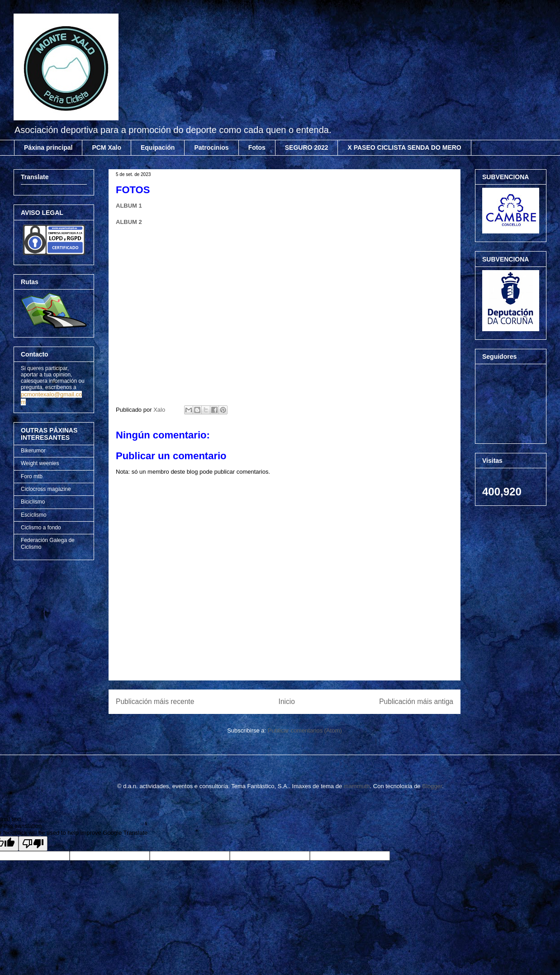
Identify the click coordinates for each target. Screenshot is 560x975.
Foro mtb (32, 476)
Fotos (257, 147)
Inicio (287, 702)
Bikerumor (33, 451)
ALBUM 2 (129, 222)
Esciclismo (34, 515)
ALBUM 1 (129, 206)
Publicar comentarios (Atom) (305, 730)
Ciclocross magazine (46, 489)
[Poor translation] (33, 844)
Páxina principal (48, 147)
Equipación (158, 147)
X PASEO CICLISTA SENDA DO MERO (404, 147)
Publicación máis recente (155, 702)
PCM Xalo (107, 147)
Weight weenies (40, 463)
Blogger (432, 786)
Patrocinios (211, 147)
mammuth (357, 786)
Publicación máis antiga (416, 702)
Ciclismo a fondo (41, 528)
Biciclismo (33, 502)
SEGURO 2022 (307, 147)
